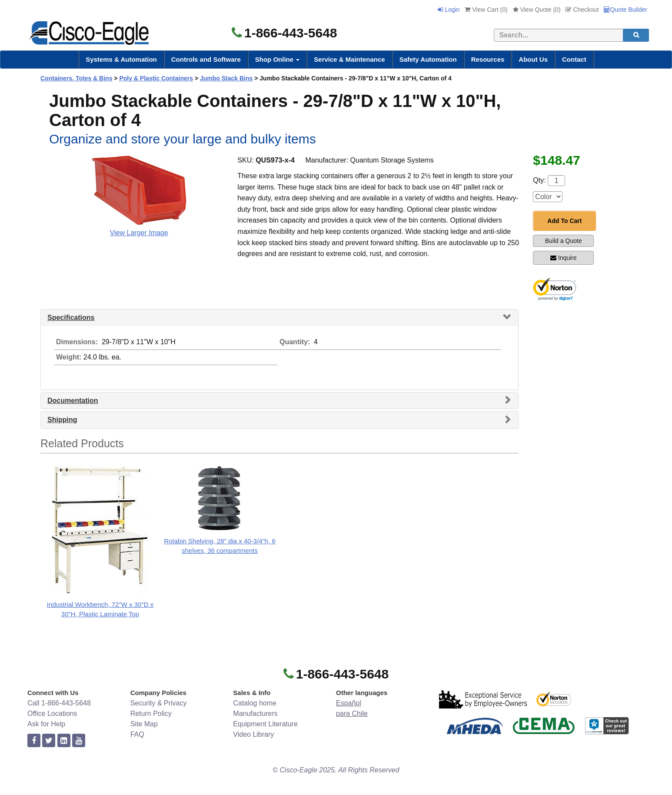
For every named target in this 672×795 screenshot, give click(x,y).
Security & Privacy (159, 703)
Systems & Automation (121, 59)
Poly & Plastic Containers (156, 78)
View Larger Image (139, 233)
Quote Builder (625, 10)
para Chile (352, 714)
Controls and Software (206, 59)
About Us (533, 59)
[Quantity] (556, 181)
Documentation (73, 401)
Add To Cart (564, 221)
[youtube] (79, 741)
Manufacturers (255, 714)
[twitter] (49, 741)
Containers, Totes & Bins (76, 78)
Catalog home (255, 703)
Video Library (253, 734)
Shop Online (278, 59)
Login (449, 10)
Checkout (582, 10)
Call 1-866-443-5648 (59, 703)
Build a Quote (564, 241)
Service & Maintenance (349, 59)
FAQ (137, 734)
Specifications (71, 318)
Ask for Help (46, 724)
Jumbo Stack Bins (226, 78)
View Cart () (486, 10)
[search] (636, 35)
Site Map (144, 724)
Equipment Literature (265, 724)
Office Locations (52, 714)
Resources (488, 59)
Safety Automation (428, 59)
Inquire (564, 258)
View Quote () (537, 10)
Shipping (62, 420)
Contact (574, 59)
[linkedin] (64, 741)
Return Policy (151, 714)
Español (349, 703)
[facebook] (34, 741)
